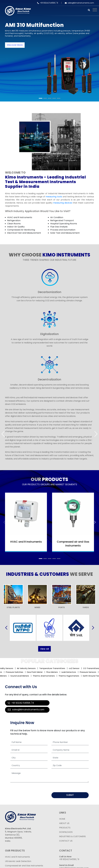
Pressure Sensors (87, 672)
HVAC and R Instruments (20, 217)
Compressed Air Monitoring (21, 230)
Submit (70, 795)
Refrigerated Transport (62, 220)
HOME (62, 819)
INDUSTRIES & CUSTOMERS (72, 836)
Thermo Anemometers (45, 676)
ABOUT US (64, 823)
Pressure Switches (14, 672)
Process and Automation (63, 230)
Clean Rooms (14, 224)
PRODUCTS (65, 828)
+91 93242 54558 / (47, 3)
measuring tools (54, 197)
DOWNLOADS (66, 832)
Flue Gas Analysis (59, 227)
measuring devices (63, 203)
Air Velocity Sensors (28, 668)
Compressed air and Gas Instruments (24, 866)
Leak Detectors (68, 672)
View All (44, 649)
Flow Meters (51, 672)
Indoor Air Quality (16, 227)
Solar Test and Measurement (65, 233)
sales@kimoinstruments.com (79, 3)
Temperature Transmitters (54, 668)
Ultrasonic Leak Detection (18, 861)
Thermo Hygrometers (70, 676)
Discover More (15, 45)
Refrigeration (14, 220)
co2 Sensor (76, 668)
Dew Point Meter (34, 672)
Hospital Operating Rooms (64, 224)
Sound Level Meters (21, 676)
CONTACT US (66, 841)
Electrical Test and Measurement (24, 233)
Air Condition (57, 217)
